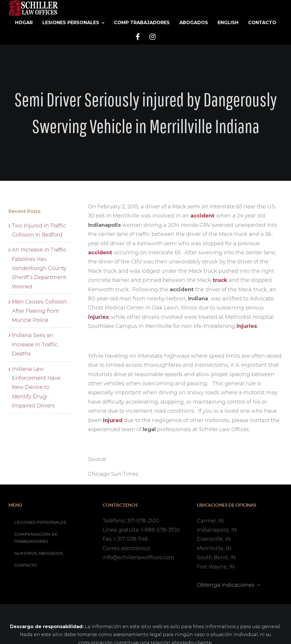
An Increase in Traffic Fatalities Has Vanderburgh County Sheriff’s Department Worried (39, 268)
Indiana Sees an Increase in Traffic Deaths (35, 344)
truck (220, 280)
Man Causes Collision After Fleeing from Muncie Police (39, 311)
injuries (98, 317)
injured (113, 420)
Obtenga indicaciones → (229, 585)
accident (202, 216)
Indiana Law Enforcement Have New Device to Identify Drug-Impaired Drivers (36, 387)
